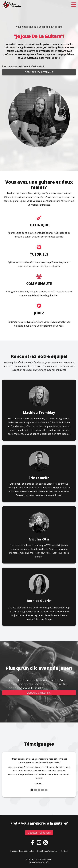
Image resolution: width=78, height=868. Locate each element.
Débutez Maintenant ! (39, 693)
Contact (64, 851)
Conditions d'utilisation (47, 851)
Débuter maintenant (39, 72)
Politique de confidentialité (22, 851)
